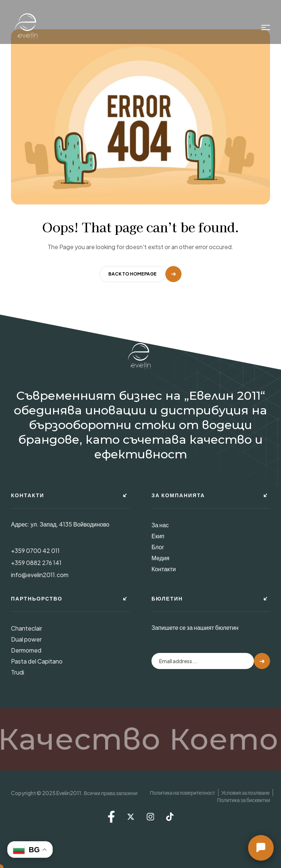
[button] (261, 848)
